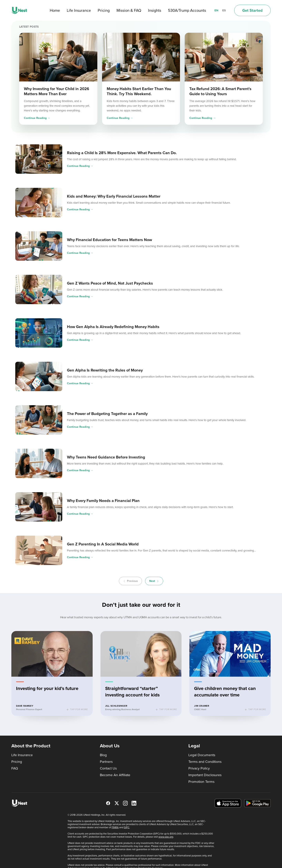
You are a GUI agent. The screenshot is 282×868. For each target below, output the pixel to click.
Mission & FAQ (129, 10)
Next (154, 581)
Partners (106, 762)
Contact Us (108, 768)
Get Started (252, 10)
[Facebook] (108, 803)
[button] (52, 674)
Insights (155, 10)
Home (55, 10)
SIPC (127, 827)
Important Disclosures (205, 775)
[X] (117, 803)
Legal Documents (202, 755)
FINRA (115, 827)
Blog (103, 755)
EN (216, 10)
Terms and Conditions (205, 762)
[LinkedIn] (134, 803)
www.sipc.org (166, 837)
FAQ (15, 768)
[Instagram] (125, 803)
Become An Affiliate (115, 775)
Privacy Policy (199, 768)
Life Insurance (79, 10)
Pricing (104, 10)
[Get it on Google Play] (257, 803)
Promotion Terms (201, 782)
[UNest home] (19, 10)
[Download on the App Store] (228, 803)
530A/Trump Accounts (187, 10)
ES (224, 10)
